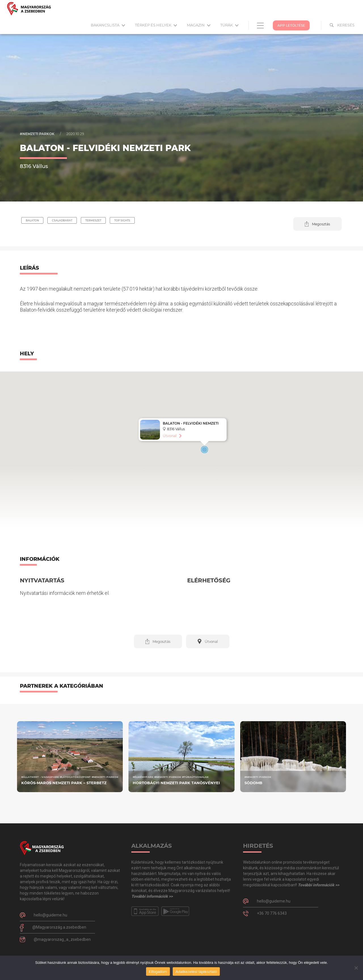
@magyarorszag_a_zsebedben (62, 939)
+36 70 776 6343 (272, 913)
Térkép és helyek (156, 25)
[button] (317, 224)
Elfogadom (158, 972)
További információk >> (152, 896)
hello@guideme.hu (50, 915)
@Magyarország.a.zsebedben (59, 927)
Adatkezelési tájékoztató (196, 972)
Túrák (229, 25)
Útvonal (170, 436)
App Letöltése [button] (291, 25)
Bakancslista (108, 25)
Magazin (199, 25)
